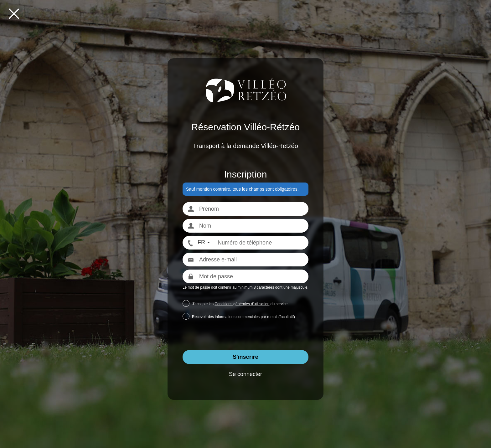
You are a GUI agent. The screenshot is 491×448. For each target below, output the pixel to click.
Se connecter (246, 374)
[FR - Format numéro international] (198, 243)
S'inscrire (245, 357)
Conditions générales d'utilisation (242, 304)
